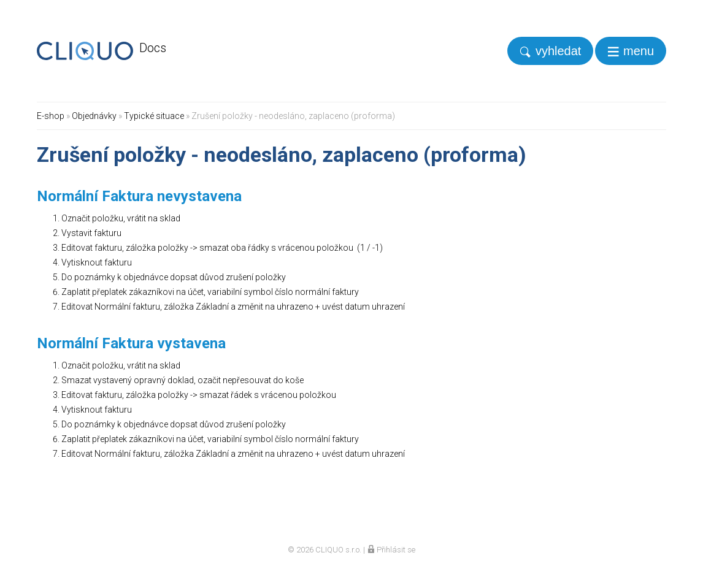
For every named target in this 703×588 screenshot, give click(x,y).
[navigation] (631, 51)
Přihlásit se (391, 550)
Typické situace (154, 116)
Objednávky (94, 116)
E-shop (51, 116)
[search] (550, 51)
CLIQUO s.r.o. (338, 550)
